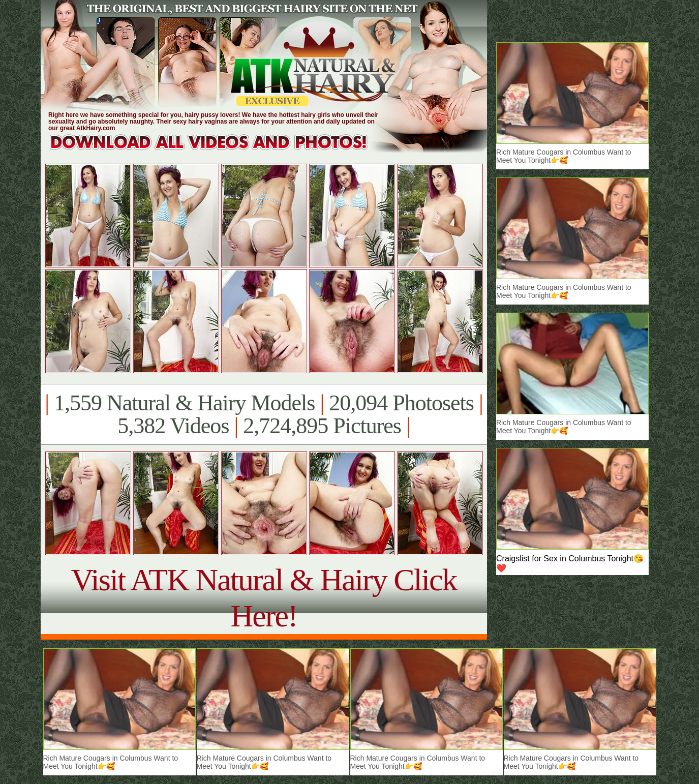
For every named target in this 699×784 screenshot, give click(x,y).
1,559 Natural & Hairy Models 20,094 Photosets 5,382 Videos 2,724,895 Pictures (264, 414)
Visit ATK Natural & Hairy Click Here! (264, 598)
